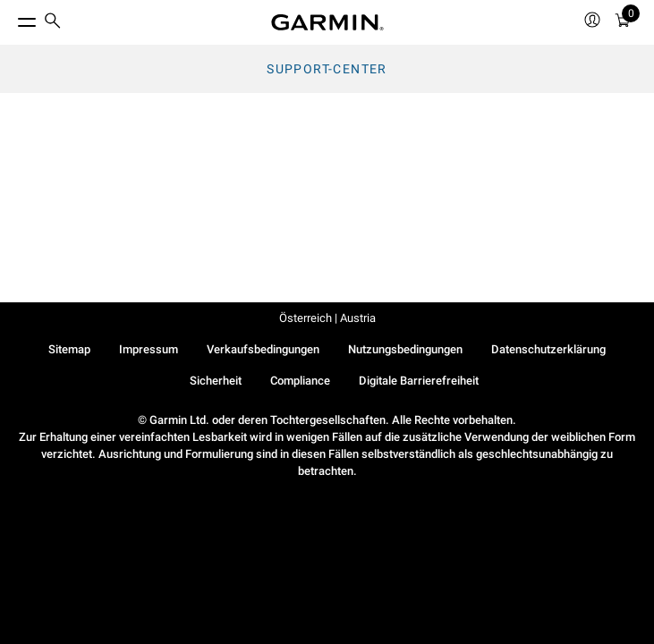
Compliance (300, 381)
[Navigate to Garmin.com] (327, 22)
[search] (53, 22)
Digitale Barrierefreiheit (419, 381)
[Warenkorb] (623, 23)
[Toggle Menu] (11, 18)
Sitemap (69, 349)
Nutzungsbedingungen (405, 349)
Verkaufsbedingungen (263, 349)
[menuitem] (53, 23)
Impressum (149, 349)
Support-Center (327, 69)
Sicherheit (216, 381)
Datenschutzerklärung (548, 349)
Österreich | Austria (327, 318)
